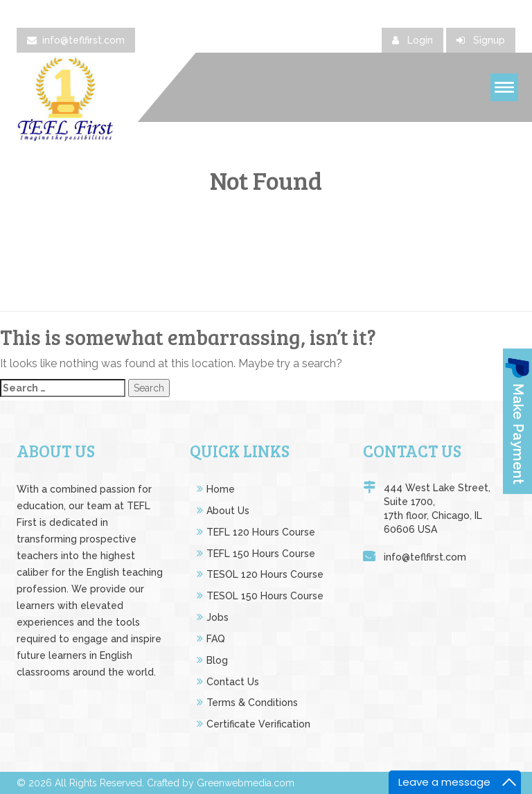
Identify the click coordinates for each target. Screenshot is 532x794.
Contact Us (233, 682)
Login (413, 40)
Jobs (218, 617)
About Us (228, 511)
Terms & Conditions (252, 703)
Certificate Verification (258, 724)
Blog (217, 660)
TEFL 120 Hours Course (261, 532)
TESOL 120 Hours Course (265, 574)
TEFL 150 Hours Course (261, 554)
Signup (481, 40)
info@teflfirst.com (76, 40)
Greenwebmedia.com (246, 783)
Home (221, 489)
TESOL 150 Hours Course (265, 596)
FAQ (216, 639)
